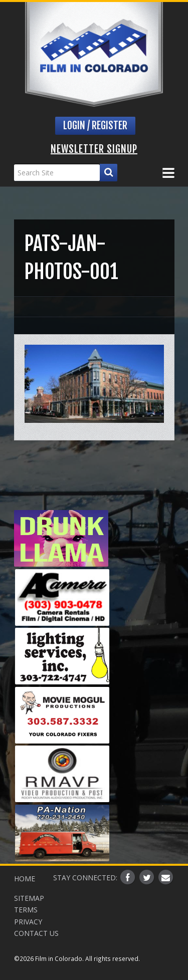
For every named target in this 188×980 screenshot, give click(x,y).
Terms (26, 910)
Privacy (28, 922)
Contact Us (36, 933)
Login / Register (95, 126)
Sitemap (29, 898)
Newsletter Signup (94, 149)
